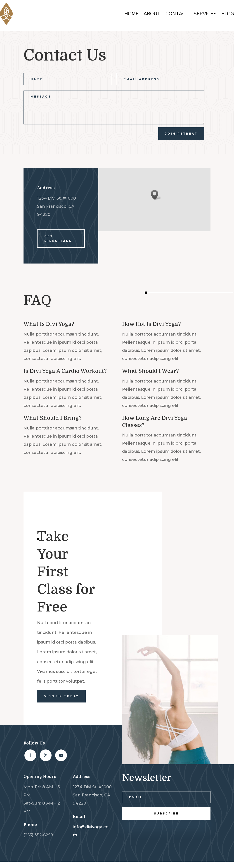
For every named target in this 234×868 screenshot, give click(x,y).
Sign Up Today (61, 696)
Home (131, 14)
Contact (177, 14)
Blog (228, 14)
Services (205, 14)
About (152, 14)
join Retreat (181, 134)
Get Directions (58, 238)
